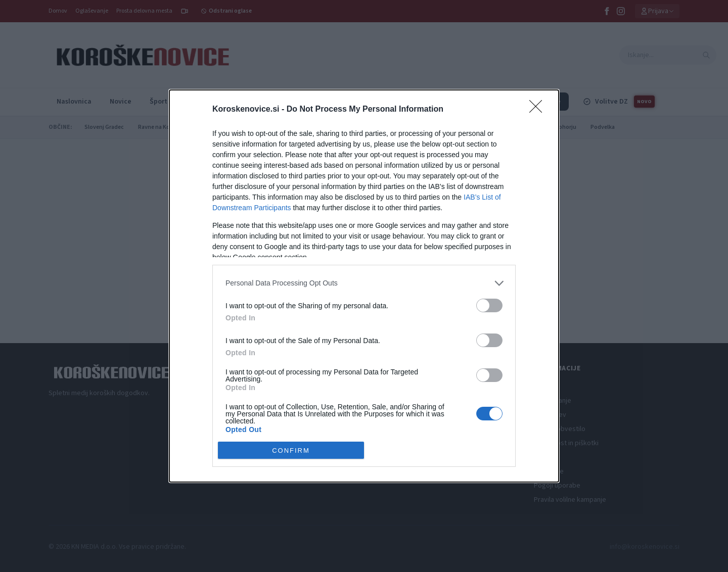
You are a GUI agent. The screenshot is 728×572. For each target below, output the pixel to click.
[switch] (489, 305)
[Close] (539, 110)
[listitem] (364, 283)
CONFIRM (291, 450)
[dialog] (364, 286)
